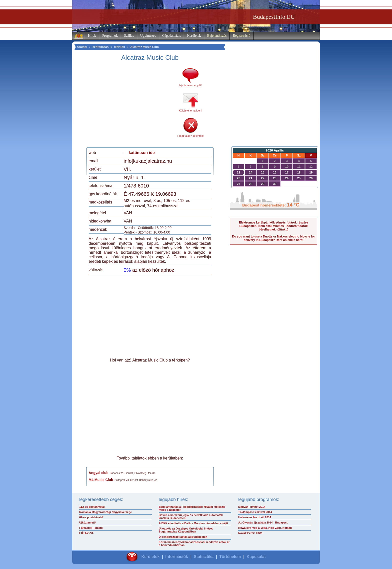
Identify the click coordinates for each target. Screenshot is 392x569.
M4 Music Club (101, 480)
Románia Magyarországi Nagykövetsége (105, 512)
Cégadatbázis (172, 36)
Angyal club (99, 473)
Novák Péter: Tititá (250, 533)
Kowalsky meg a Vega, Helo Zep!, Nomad (265, 528)
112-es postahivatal (92, 507)
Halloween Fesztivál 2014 (255, 517)
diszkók (119, 47)
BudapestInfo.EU (274, 17)
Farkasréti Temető (91, 528)
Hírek (92, 36)
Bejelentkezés (217, 36)
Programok (110, 36)
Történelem (230, 557)
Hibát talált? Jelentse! (190, 136)
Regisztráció (241, 36)
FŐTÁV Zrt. (86, 533)
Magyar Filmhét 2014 (252, 507)
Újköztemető (87, 522)
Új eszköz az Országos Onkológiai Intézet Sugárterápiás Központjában (186, 530)
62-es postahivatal (91, 517)
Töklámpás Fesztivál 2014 (255, 512)
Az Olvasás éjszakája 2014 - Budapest (263, 522)
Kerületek (194, 36)
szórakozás (101, 47)
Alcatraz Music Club (144, 47)
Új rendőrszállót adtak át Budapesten (183, 537)
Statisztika (204, 557)
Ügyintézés (148, 36)
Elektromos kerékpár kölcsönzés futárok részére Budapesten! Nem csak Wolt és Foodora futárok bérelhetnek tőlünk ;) (273, 226)
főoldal (82, 47)
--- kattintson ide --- (142, 153)
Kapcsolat (256, 557)
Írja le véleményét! (190, 85)
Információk (177, 557)
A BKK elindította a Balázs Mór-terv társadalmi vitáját (193, 523)
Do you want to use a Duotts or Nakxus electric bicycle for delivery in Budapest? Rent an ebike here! (273, 238)
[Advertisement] (130, 106)
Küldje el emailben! (191, 110)
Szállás (129, 36)
